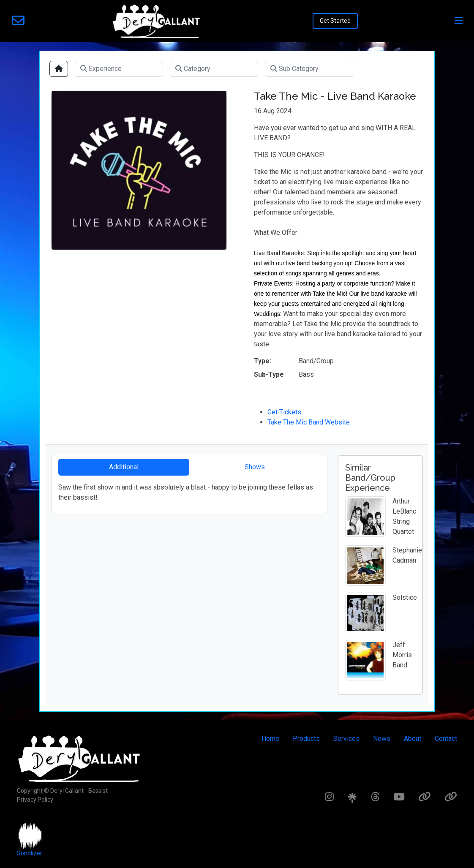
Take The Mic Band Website (309, 422)
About (413, 739)
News (382, 739)
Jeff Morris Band (402, 655)
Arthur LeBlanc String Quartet (404, 516)
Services (346, 739)
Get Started (335, 21)
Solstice (405, 597)
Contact (446, 739)
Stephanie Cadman (407, 555)
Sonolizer (30, 853)
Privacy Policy (35, 800)
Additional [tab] (124, 467)
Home (270, 739)
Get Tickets (284, 412)
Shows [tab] (255, 467)
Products (306, 739)
